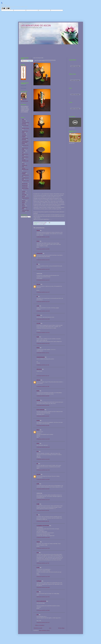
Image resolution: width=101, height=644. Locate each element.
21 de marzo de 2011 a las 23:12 (43, 333)
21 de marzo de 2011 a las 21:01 (43, 260)
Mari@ (38, 504)
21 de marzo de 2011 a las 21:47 (43, 292)
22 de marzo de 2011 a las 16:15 (43, 459)
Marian (38, 241)
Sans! (38, 553)
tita (37, 297)
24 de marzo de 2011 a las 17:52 (43, 597)
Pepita (38, 337)
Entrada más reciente (38, 628)
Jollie (38, 615)
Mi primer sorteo (25, 181)
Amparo (38, 542)
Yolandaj (38, 400)
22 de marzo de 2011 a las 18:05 (43, 480)
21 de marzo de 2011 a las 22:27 (43, 302)
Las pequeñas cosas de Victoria (43, 526)
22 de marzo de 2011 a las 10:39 (43, 439)
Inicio (50, 628)
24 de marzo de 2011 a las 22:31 (43, 623)
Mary (38, 451)
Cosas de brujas (25, 125)
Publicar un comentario (40, 625)
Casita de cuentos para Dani (26, 123)
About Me (38, 474)
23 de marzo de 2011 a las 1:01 (43, 521)
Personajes (24, 195)
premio (23, 196)
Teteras (23, 206)
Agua (23, 119)
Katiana (38, 348)
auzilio (38, 484)
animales (24, 121)
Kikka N (38, 430)
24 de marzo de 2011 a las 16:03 (43, 587)
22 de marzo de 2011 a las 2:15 (43, 376)
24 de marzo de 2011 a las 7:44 (43, 563)
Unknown (38, 284)
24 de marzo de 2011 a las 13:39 (43, 577)
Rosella (38, 568)
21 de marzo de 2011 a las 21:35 (43, 269)
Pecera (23, 193)
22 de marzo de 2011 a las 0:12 (43, 353)
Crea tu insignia (24, 88)
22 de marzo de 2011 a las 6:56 (43, 405)
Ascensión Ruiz (24, 86)
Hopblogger (39, 581)
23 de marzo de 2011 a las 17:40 (43, 548)
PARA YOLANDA (25, 189)
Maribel (38, 421)
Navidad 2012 (25, 185)
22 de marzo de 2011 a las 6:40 (43, 396)
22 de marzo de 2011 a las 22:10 (43, 500)
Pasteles (24, 191)
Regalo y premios (26, 198)
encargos (24, 134)
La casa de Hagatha (42, 224)
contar (38, 306)
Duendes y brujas (25, 128)
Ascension (24, 100)
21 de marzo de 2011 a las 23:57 (43, 343)
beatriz (38, 391)
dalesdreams (39, 369)
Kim (37, 464)
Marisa (38, 443)
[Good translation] (3, 8)
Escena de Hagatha (24, 136)
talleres (24, 203)
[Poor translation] (8, 8)
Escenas (24, 151)
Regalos (24, 201)
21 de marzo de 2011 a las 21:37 (43, 280)
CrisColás (38, 323)
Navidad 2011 (25, 184)
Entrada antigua (61, 628)
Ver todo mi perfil (24, 101)
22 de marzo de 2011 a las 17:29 (43, 470)
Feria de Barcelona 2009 (25, 161)
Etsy (23, 153)
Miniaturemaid (39, 253)
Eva (37, 264)
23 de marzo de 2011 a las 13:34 (43, 538)
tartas (23, 204)
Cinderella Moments (41, 357)
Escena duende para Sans (25, 139)
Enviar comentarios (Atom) (44, 631)
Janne (38, 592)
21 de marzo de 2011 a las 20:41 (43, 237)
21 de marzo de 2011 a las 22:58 (43, 319)
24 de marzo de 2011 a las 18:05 (43, 610)
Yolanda (38, 230)
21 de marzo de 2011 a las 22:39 (43, 311)
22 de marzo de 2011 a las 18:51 (43, 489)
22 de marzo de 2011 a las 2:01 (43, 365)
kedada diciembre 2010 (25, 169)
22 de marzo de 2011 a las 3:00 (43, 387)
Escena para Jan (25, 145)
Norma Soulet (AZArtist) (41, 601)
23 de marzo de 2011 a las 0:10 (43, 511)
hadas (23, 164)
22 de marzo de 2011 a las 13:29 (43, 447)
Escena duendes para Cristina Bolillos (25, 142)
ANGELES (38, 315)
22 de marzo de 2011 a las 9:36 (43, 426)
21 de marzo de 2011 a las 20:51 (43, 249)
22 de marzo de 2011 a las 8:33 (43, 416)
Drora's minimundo (40, 410)
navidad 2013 (25, 187)
